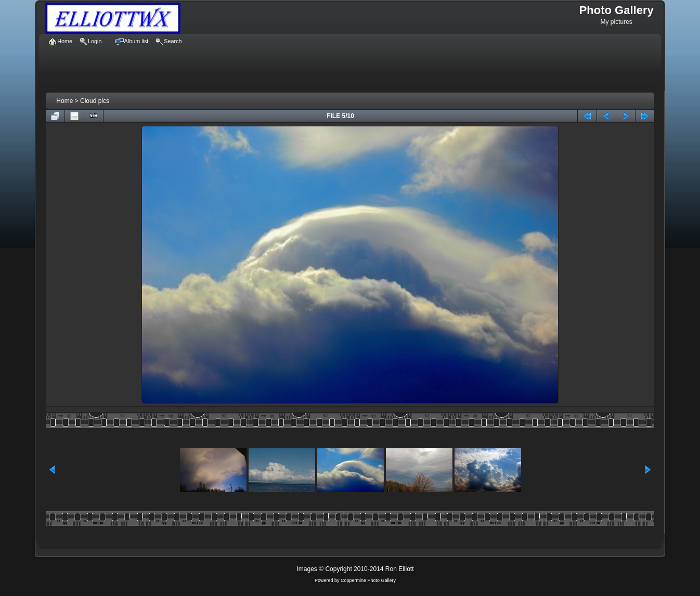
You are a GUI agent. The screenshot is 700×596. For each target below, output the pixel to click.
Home (64, 101)
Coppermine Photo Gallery (368, 580)
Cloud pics (95, 101)
